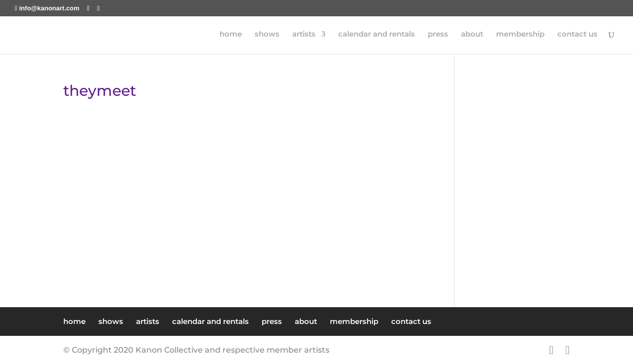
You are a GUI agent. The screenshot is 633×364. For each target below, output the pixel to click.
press (438, 35)
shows (267, 35)
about (472, 35)
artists (304, 35)
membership (520, 35)
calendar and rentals (377, 35)
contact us (577, 35)
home (231, 35)
